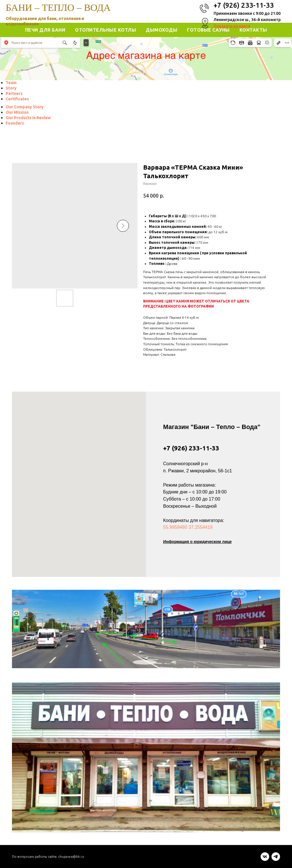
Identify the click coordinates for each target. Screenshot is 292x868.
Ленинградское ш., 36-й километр (247, 20)
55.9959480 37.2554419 (188, 527)
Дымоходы (162, 30)
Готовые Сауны (208, 30)
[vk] (265, 859)
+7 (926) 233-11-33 (191, 448)
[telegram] (276, 859)
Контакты (253, 30)
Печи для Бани (45, 30)
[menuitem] (11, 83)
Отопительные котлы (106, 30)
